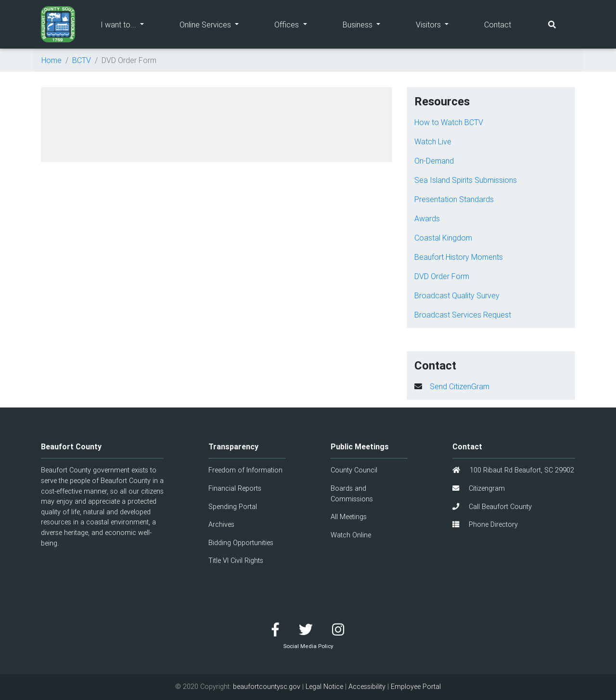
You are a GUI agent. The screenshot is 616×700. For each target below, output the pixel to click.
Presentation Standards (454, 199)
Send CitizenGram (460, 386)
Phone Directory (485, 524)
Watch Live (433, 141)
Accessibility (367, 687)
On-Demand (434, 161)
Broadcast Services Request (463, 315)
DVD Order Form (442, 276)
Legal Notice (324, 687)
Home (51, 60)
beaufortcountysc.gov (267, 687)
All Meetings (349, 517)
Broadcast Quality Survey (457, 295)
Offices (299, 24)
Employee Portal (416, 687)
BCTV (82, 60)
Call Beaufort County (492, 507)
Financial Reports (235, 488)
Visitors (441, 24)
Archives (221, 524)
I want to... (131, 24)
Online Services (218, 24)
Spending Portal (233, 507)
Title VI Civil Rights (236, 560)
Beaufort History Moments (459, 257)
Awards (427, 218)
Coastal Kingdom (443, 238)
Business (370, 24)
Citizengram (479, 488)
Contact (498, 25)
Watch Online (351, 535)
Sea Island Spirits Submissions (466, 180)
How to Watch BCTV (449, 122)
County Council (354, 470)
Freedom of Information (245, 470)
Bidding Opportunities (241, 543)
